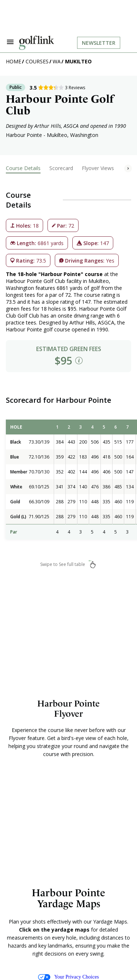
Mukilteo (78, 61)
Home (14, 61)
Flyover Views (98, 168)
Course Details (23, 168)
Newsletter (99, 43)
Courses (37, 61)
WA (57, 61)
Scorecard (61, 168)
